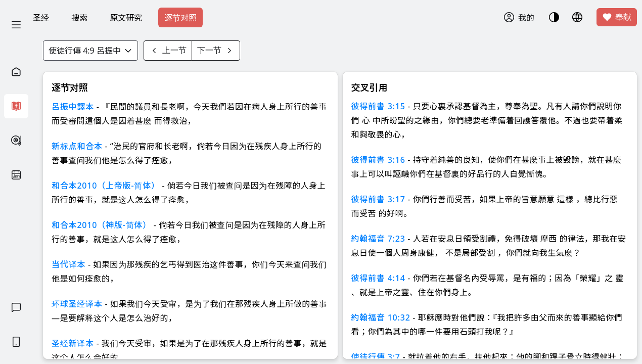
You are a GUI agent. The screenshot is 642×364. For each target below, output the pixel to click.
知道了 (257, 86)
